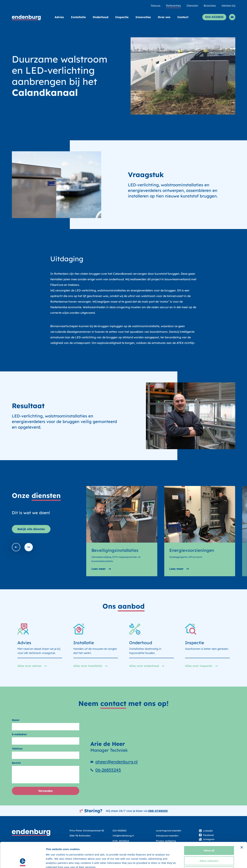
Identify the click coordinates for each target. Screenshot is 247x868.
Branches (210, 6)
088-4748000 (158, 811)
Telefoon (17, 749)
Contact (183, 17)
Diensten (192, 6)
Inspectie (122, 17)
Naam (16, 720)
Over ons (164, 17)
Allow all (209, 825)
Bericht (16, 763)
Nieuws (156, 6)
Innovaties (143, 17)
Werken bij (228, 6)
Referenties (174, 6)
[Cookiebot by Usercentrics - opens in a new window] (23, 861)
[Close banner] (242, 822)
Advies (59, 17)
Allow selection (209, 836)
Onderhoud (100, 17)
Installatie (78, 17)
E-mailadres (20, 734)
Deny (209, 846)
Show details (183, 861)
